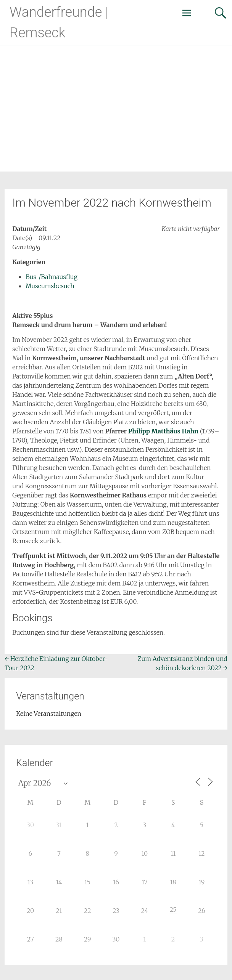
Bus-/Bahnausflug (52, 277)
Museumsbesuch (50, 286)
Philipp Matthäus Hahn (163, 431)
